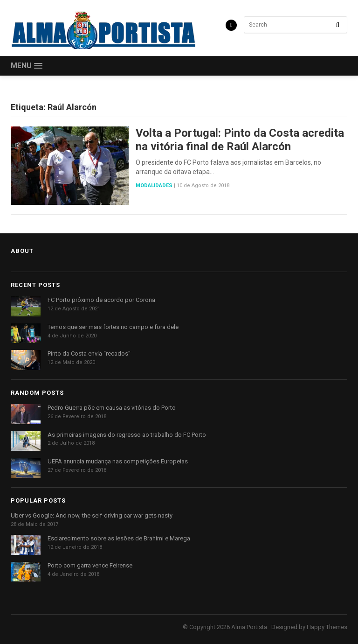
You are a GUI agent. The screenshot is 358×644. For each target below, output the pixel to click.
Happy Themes (327, 627)
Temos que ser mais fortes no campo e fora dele (113, 327)
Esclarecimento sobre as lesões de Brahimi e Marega (119, 538)
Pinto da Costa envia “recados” (89, 353)
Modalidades (154, 185)
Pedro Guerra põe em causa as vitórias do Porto (112, 408)
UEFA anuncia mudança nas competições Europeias (118, 461)
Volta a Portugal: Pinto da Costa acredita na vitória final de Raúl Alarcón (240, 140)
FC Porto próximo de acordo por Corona (101, 300)
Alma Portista (249, 627)
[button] (27, 66)
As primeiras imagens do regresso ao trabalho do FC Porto (127, 435)
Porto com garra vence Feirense (90, 565)
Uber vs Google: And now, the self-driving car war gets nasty (92, 515)
